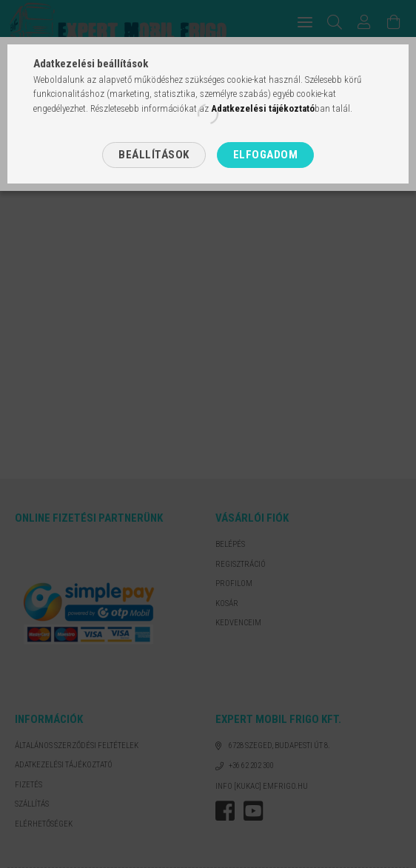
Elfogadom (266, 155)
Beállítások (154, 155)
